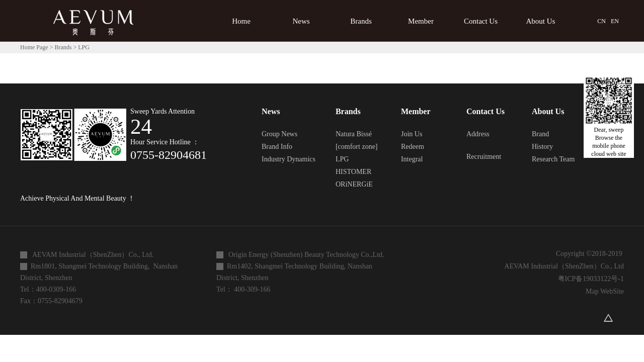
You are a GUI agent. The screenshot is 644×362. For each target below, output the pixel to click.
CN (601, 21)
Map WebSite (603, 291)
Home (241, 21)
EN (615, 21)
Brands (63, 47)
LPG (84, 47)
